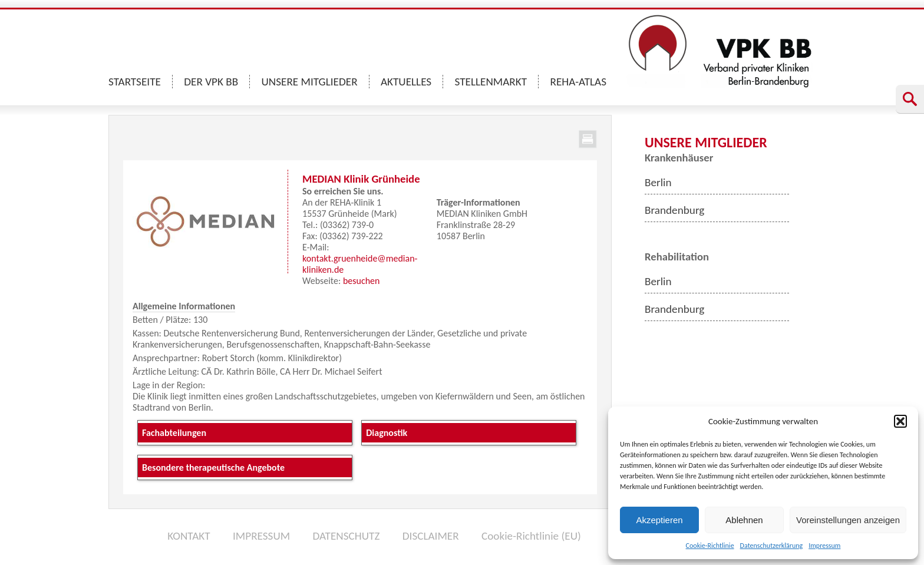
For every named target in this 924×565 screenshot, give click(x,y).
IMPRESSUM (261, 536)
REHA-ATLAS (578, 82)
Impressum (824, 546)
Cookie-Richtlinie (710, 546)
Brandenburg (674, 210)
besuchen (362, 281)
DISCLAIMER (431, 536)
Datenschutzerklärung (772, 546)
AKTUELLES (406, 82)
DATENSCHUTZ (346, 536)
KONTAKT (189, 536)
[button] (900, 421)
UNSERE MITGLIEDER (310, 82)
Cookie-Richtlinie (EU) (531, 536)
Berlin (658, 182)
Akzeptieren (659, 520)
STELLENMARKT (491, 82)
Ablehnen (744, 520)
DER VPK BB (211, 82)
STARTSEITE (135, 82)
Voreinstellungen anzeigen (848, 520)
